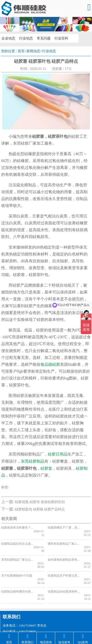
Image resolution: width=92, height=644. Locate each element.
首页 (21, 51)
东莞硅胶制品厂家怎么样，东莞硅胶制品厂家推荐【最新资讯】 (17, 552)
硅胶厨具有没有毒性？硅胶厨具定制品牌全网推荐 (17, 528)
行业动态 (25, 38)
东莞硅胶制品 (33, 461)
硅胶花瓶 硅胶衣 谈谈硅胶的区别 (40, 502)
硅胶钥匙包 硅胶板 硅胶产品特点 (40, 509)
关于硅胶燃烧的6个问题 (17, 565)
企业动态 (8, 38)
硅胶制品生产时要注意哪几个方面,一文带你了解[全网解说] (64, 565)
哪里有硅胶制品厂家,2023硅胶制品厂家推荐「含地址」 (64, 540)
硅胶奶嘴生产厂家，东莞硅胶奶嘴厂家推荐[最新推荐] (64, 528)
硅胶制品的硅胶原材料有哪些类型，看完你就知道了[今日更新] (64, 577)
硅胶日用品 (58, 454)
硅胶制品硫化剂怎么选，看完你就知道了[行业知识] (17, 540)
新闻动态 (33, 51)
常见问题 (42, 38)
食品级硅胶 (50, 364)
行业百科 (59, 38)
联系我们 (12, 599)
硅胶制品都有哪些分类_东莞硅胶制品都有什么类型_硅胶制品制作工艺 (17, 577)
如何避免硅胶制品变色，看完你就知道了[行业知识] (64, 552)
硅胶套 (46, 468)
